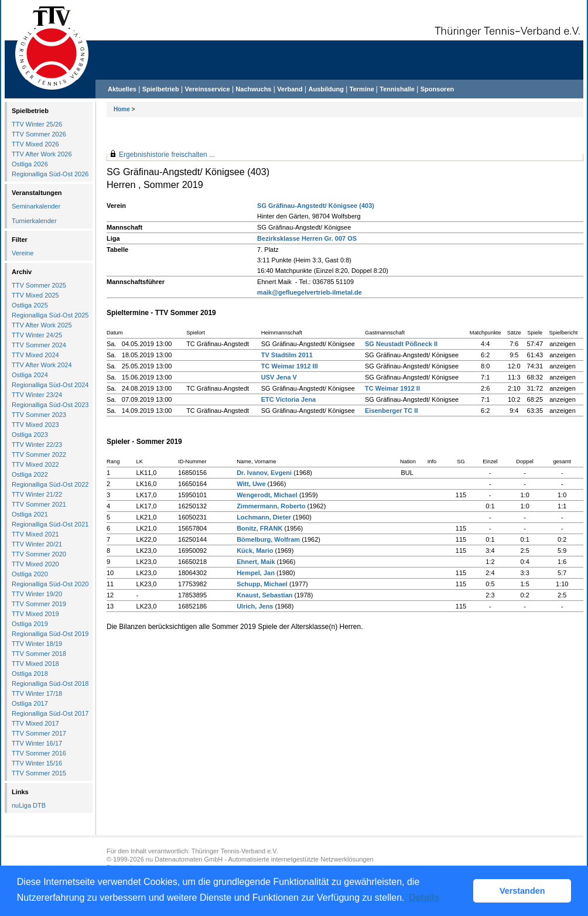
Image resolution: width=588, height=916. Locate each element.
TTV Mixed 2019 (35, 614)
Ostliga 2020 (30, 574)
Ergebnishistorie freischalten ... (167, 155)
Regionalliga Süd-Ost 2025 (50, 315)
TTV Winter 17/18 (37, 693)
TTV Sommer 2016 (39, 753)
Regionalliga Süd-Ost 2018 (50, 683)
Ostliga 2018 (30, 674)
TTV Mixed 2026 (35, 144)
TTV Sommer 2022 (39, 454)
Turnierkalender (34, 221)
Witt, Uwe (251, 484)
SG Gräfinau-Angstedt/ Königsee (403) (316, 206)
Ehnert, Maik (256, 562)
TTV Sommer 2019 (39, 604)
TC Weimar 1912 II (392, 388)
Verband (290, 89)
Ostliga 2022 (30, 474)
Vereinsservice (207, 89)
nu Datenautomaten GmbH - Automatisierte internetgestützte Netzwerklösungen (260, 859)
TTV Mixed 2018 (35, 664)
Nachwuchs (253, 89)
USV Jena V (279, 377)
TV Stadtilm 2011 (287, 355)
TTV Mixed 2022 (35, 464)
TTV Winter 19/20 (37, 594)
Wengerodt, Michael (267, 495)
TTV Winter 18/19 (37, 644)
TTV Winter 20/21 (37, 544)
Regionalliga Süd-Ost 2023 (50, 405)
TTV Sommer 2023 (39, 415)
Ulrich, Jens (255, 606)
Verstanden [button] (522, 891)
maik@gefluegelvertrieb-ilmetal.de (310, 292)
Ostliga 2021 (30, 514)
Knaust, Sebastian (264, 595)
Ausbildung (327, 89)
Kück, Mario (255, 551)
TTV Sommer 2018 (39, 654)
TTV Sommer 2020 (39, 554)
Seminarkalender (36, 206)
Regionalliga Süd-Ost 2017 (50, 713)
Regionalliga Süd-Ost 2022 (50, 484)
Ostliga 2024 (30, 375)
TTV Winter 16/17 (37, 743)
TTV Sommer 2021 (39, 504)
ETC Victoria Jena (288, 399)
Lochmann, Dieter (264, 517)
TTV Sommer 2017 (39, 733)
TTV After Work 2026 (42, 154)
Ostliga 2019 (30, 624)
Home (122, 109)
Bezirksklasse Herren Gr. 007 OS (307, 238)
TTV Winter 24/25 (37, 335)
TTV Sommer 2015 (39, 773)
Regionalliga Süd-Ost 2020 (50, 584)
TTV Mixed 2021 (35, 534)
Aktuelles (122, 89)
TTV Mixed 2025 (35, 295)
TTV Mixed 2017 (35, 723)
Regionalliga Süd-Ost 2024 (50, 385)
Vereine (23, 253)
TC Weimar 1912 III (290, 366)
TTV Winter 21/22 (37, 494)
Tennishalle (397, 89)
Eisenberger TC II (391, 411)
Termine (363, 89)
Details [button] (424, 898)
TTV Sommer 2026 (39, 134)
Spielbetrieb (161, 89)
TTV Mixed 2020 (35, 564)
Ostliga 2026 (30, 164)
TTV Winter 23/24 (37, 395)
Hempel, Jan (256, 573)
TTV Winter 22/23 (37, 445)
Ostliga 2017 (30, 703)
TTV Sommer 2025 (39, 285)
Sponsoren (437, 89)
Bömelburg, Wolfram (268, 539)
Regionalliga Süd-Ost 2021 (50, 524)
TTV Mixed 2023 (35, 425)
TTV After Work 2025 (42, 325)
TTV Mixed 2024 (35, 355)
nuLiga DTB (29, 805)
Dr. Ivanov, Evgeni (264, 473)
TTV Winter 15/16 (37, 763)
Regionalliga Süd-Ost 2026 (50, 174)
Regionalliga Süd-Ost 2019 (50, 634)
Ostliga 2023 (30, 435)
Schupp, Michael (262, 584)
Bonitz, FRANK (259, 528)
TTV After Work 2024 (42, 365)
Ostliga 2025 (30, 305)
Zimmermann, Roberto (271, 506)
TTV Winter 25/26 (37, 124)
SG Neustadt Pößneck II (401, 344)
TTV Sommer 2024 (39, 345)
